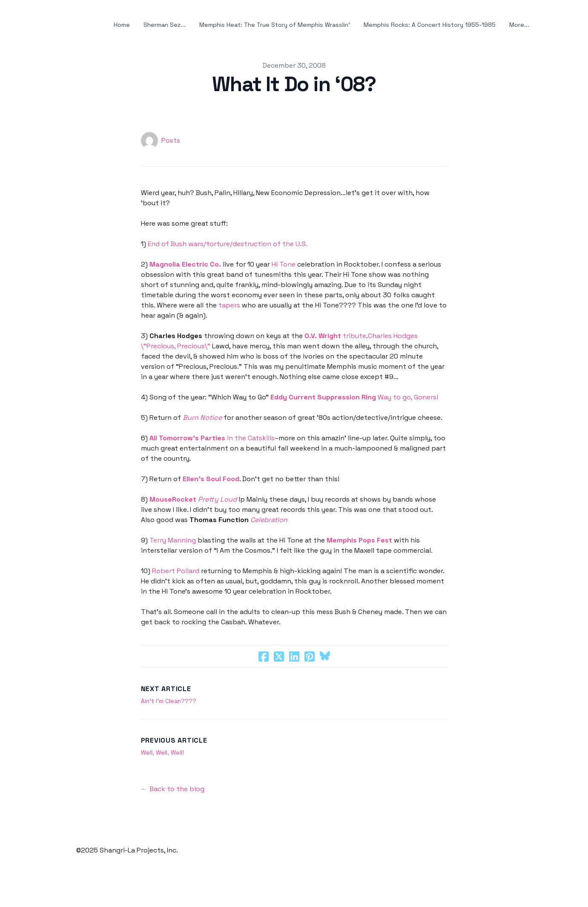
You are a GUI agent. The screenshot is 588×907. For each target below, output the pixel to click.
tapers (229, 305)
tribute (335, 336)
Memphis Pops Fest (359, 540)
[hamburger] (42, 25)
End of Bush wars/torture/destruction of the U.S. (228, 244)
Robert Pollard (176, 571)
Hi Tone (284, 264)
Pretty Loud (217, 499)
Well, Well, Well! (162, 752)
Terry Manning (173, 540)
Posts (171, 140)
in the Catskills (212, 438)
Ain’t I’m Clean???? (169, 701)
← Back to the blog (173, 789)
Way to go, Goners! (354, 397)
